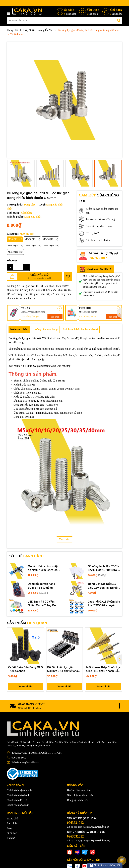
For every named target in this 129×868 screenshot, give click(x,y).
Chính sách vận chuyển (20, 790)
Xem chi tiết (25, 686)
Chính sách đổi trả (17, 800)
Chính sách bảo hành (18, 795)
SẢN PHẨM (27, 623)
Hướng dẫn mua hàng (79, 790)
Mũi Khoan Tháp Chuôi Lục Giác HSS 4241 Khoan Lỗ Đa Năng (103, 669)
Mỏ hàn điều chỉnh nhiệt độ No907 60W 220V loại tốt (43, 568)
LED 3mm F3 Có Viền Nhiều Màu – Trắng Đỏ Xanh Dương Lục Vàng (42, 604)
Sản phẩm (12, 824)
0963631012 (75, 823)
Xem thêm (64, 539)
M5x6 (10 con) (15, 239)
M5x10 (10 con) (32, 239)
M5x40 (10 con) (15, 252)
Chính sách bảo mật (18, 805)
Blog (9, 828)
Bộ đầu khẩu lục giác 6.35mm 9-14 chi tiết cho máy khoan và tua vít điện (64, 669)
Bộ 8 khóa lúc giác (31, 366)
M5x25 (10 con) (34, 246)
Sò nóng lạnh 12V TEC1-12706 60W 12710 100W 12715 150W (104, 568)
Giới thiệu (13, 833)
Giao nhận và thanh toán (80, 795)
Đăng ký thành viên (78, 800)
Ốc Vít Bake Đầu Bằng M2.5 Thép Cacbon (22, 669)
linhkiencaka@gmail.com (25, 763)
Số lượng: (12, 261)
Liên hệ (11, 838)
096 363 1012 (98, 258)
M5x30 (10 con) (52, 246)
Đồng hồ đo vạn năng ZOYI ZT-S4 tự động (42, 586)
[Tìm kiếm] (119, 21)
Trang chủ (12, 819)
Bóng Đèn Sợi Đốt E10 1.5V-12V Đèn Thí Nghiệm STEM (104, 586)
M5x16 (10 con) (50, 239)
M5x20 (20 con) (15, 246)
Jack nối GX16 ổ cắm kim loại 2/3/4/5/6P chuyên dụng (104, 604)
